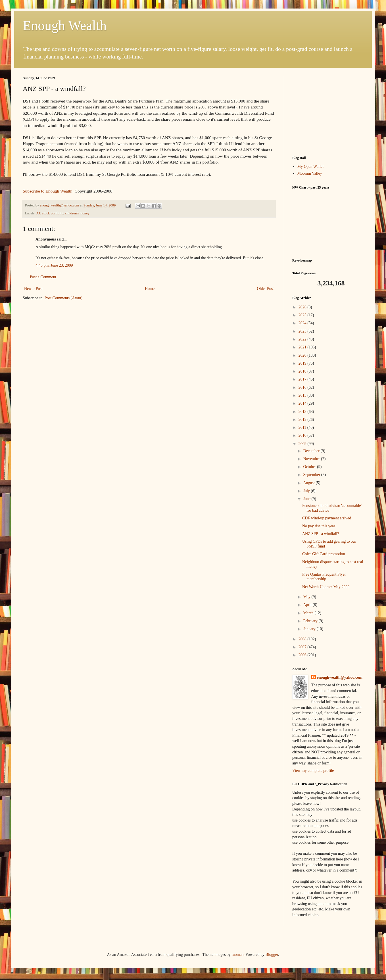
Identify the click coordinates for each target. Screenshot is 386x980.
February (311, 621)
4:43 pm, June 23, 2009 (54, 265)
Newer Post (33, 289)
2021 (303, 347)
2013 (303, 412)
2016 (303, 387)
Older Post (266, 289)
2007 (303, 647)
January (310, 629)
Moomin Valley (310, 173)
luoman (238, 955)
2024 (303, 323)
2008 (303, 639)
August (309, 483)
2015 (303, 395)
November (312, 459)
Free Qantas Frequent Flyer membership (324, 577)
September (312, 475)
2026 (303, 307)
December (312, 451)
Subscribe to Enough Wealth (48, 191)
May (307, 597)
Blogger (272, 955)
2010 (303, 435)
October (310, 467)
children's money (77, 213)
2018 (303, 371)
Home (150, 289)
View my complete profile (313, 771)
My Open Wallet (311, 167)
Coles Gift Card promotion (324, 554)
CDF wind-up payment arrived (327, 518)
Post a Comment (43, 277)
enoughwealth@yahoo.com (340, 677)
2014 (303, 403)
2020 (303, 355)
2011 (303, 428)
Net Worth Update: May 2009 (326, 587)
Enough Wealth (65, 25)
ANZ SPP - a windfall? (321, 534)
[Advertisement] (328, 112)
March (309, 613)
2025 (303, 315)
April (308, 605)
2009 (303, 444)
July (307, 491)
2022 (303, 339)
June (307, 499)
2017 (303, 379)
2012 (303, 420)
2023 (303, 331)
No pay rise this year (319, 526)
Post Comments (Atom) (63, 298)
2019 (303, 363)
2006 (303, 655)
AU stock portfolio (50, 213)
